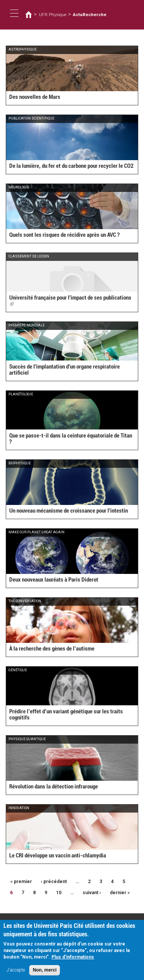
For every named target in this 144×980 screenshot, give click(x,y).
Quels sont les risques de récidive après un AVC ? (65, 235)
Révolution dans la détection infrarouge (54, 787)
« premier (21, 882)
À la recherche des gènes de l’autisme (52, 649)
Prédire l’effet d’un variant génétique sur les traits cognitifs (66, 715)
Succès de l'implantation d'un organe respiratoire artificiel (65, 370)
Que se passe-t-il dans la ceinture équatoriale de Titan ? (71, 439)
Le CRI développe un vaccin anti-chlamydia (58, 855)
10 (59, 893)
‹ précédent (54, 882)
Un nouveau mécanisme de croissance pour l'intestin (69, 511)
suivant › (92, 893)
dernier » (120, 893)
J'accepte (16, 973)
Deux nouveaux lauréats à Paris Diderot (54, 580)
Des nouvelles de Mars (35, 97)
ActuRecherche (90, 15)
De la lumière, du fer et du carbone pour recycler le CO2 (71, 166)
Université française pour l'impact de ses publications (70, 301)
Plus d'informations (73, 960)
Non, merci (45, 973)
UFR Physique (53, 15)
